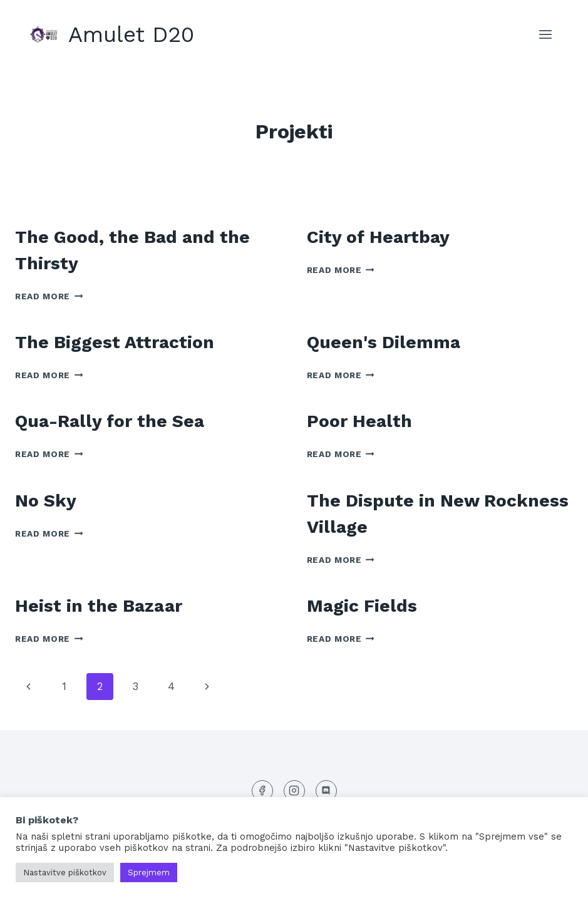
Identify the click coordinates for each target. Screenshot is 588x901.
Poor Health (359, 421)
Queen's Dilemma (384, 342)
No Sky (46, 501)
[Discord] (326, 791)
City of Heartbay (378, 237)
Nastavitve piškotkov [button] (65, 873)
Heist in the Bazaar (99, 606)
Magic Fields (362, 606)
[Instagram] (294, 791)
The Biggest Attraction (115, 342)
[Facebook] (262, 791)
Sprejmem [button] (149, 873)
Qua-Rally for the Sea (110, 421)
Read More (49, 296)
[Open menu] (545, 34)
